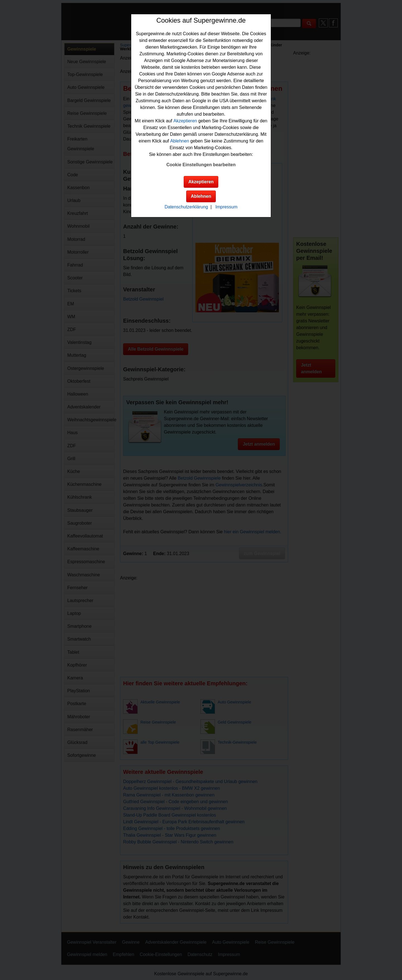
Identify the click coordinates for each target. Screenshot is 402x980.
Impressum (226, 207)
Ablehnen (180, 141)
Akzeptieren (185, 121)
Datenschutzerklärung (186, 207)
